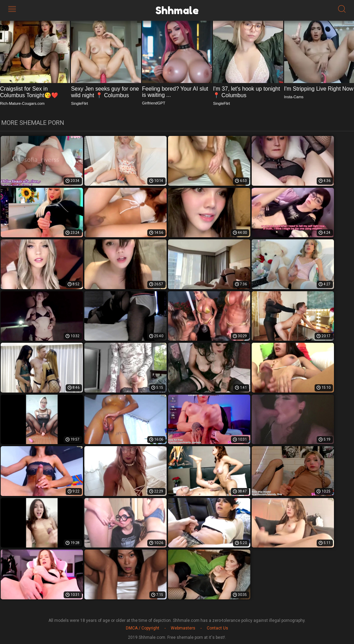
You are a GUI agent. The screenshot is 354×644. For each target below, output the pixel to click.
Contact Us (217, 628)
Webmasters (183, 628)
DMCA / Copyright (143, 628)
